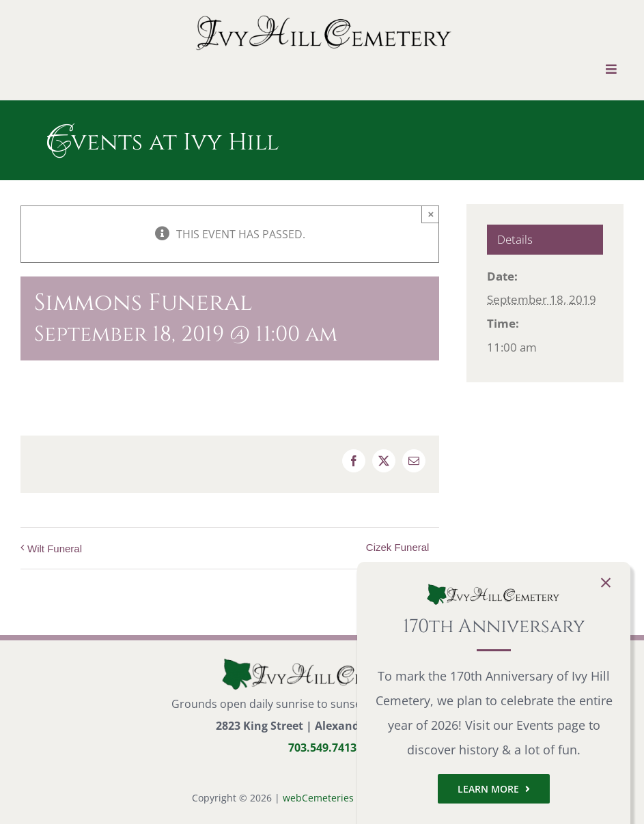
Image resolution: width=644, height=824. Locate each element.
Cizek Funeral (398, 547)
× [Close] (431, 214)
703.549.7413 (322, 748)
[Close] (606, 583)
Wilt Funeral (55, 549)
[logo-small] (322, 662)
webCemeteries (318, 798)
